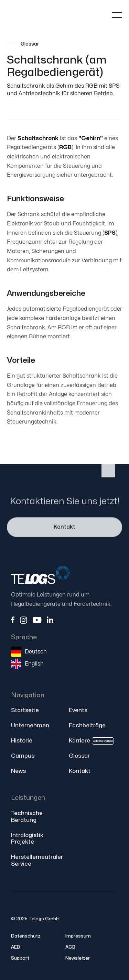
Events (78, 710)
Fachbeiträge (87, 726)
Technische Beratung (27, 817)
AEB (15, 947)
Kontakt (64, 528)
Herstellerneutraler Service (37, 861)
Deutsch (36, 652)
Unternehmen (30, 726)
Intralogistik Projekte (27, 839)
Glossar (79, 756)
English (34, 664)
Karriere (91, 741)
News (18, 771)
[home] (34, 15)
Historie (22, 741)
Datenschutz (26, 936)
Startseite (25, 710)
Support (20, 958)
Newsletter (78, 958)
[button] (117, 15)
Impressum (78, 936)
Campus (23, 756)
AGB (70, 947)
